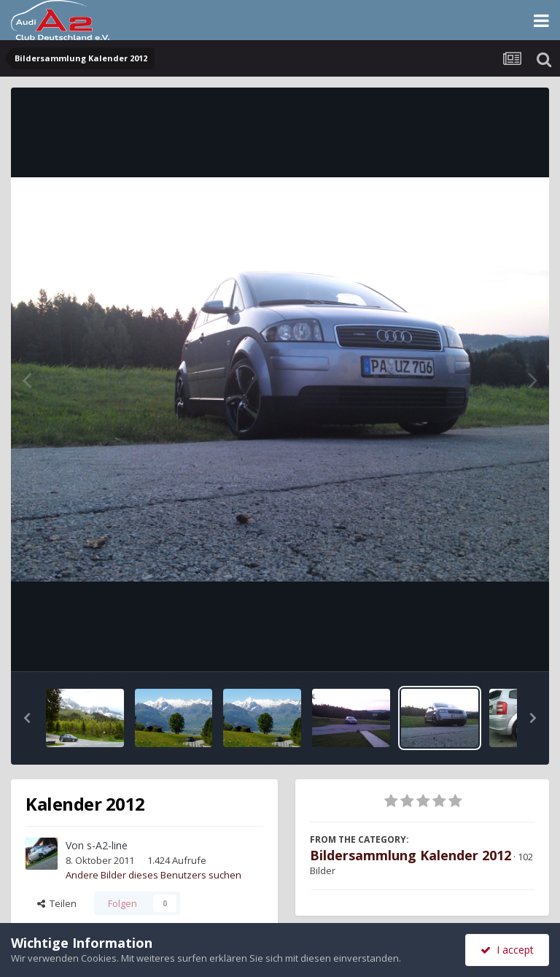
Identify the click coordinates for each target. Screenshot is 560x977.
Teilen (57, 903)
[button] (27, 718)
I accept (507, 950)
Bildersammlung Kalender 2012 (411, 855)
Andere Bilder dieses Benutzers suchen (153, 875)
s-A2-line (107, 845)
